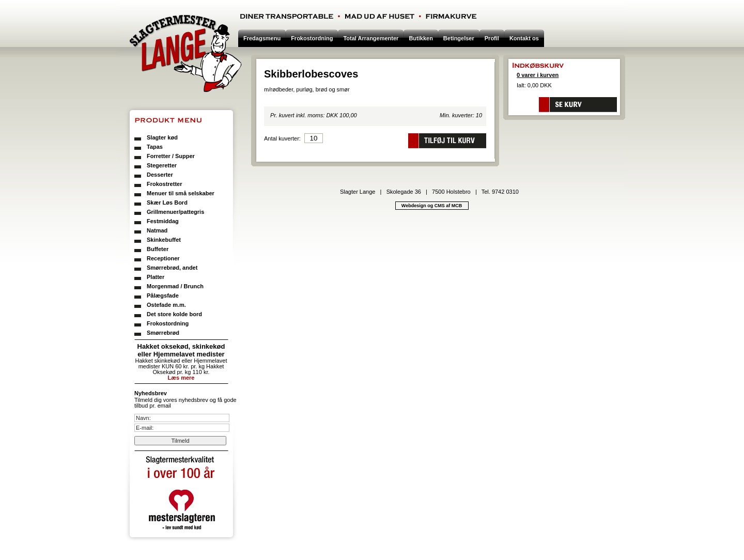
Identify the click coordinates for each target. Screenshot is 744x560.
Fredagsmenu (262, 38)
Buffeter (158, 249)
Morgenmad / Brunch (175, 286)
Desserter (160, 175)
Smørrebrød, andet (172, 268)
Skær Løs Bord (167, 203)
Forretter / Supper (171, 156)
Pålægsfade (163, 295)
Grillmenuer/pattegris (175, 212)
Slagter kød (162, 137)
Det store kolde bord (174, 314)
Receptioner (163, 258)
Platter (156, 277)
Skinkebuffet (164, 240)
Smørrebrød (163, 333)
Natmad (157, 230)
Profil (492, 38)
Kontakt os (524, 38)
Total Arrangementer (371, 38)
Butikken (421, 38)
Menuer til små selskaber (181, 193)
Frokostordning (168, 323)
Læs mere (181, 378)
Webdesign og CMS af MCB (432, 206)
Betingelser (459, 38)
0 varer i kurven (538, 75)
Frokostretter (164, 184)
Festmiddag (163, 221)
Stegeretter (162, 165)
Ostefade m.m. (166, 305)
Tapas (155, 147)
